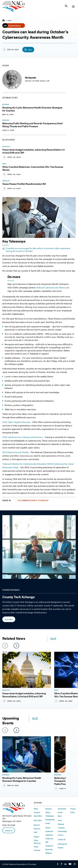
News (10, 21)
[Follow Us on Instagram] (75, 864)
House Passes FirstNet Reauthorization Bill (24, 184)
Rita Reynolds (30, 78)
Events (48, 823)
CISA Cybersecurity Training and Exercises (23, 437)
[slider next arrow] (16, 646)
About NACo (38, 816)
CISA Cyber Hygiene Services (16, 422)
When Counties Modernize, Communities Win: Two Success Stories (33, 168)
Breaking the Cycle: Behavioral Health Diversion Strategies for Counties (32, 109)
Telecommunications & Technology (33, 500)
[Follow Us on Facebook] (62, 864)
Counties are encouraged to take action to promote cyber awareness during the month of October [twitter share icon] (38, 250)
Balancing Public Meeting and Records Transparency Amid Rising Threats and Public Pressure (32, 125)
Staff (35, 832)
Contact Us (9, 830)
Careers (61, 835)
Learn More (9, 619)
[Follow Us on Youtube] (70, 864)
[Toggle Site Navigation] (73, 7)
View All (53, 638)
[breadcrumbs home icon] (3, 20)
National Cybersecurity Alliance (51, 287)
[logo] (13, 11)
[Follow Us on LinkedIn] (65, 864)
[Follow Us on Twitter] (58, 864)
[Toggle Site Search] (66, 7)
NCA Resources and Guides (15, 452)
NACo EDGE (38, 820)
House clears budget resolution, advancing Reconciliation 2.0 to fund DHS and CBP (33, 151)
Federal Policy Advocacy (37, 840)
